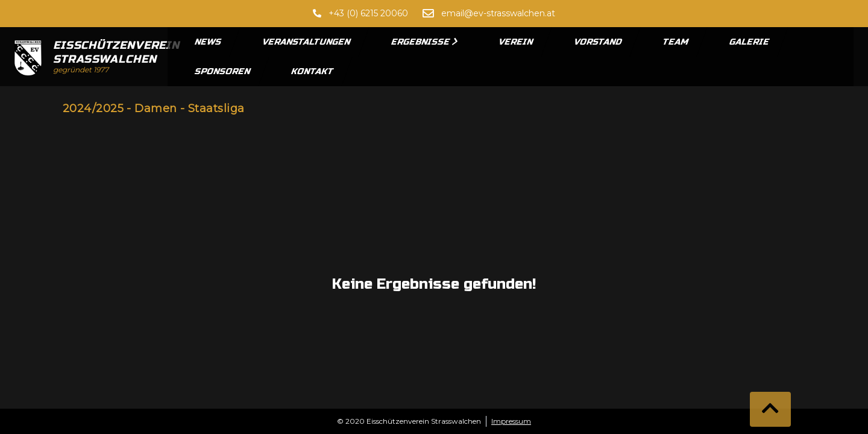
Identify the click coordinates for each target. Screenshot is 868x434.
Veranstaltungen (307, 42)
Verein (516, 42)
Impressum (511, 421)
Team (676, 42)
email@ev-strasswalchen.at (498, 13)
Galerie (750, 42)
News (209, 42)
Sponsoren (223, 71)
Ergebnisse (425, 42)
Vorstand (598, 42)
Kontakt (313, 71)
